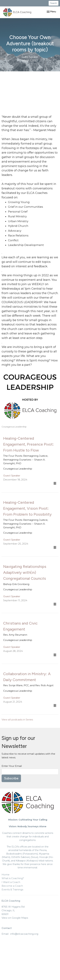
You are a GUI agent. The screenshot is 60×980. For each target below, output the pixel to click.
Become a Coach (12, 886)
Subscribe (11, 778)
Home (6, 875)
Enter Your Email (12, 766)
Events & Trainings (12, 889)
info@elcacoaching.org (24, 934)
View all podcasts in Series (17, 720)
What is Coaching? (13, 878)
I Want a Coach (11, 882)
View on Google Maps (15, 918)
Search (54, 3)
